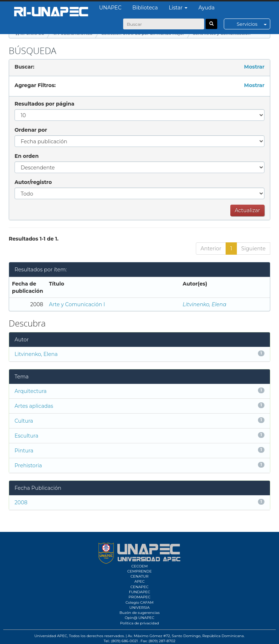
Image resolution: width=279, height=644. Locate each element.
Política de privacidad (139, 623)
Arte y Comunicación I (77, 304)
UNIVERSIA (139, 608)
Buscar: (24, 67)
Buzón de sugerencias (140, 613)
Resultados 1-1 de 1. (34, 239)
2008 (21, 503)
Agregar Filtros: (35, 85)
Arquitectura (31, 391)
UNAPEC (110, 8)
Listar (178, 8)
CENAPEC (139, 587)
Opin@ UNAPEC (139, 618)
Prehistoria (28, 465)
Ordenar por (31, 130)
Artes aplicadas (34, 406)
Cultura (24, 421)
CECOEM (139, 566)
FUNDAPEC (140, 592)
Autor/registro (33, 182)
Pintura (24, 451)
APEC (139, 581)
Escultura (26, 436)
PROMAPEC (139, 597)
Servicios (253, 24)
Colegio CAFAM (139, 602)
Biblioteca (145, 8)
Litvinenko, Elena (205, 304)
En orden (27, 156)
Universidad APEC (51, 636)
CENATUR (139, 576)
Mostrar (254, 67)
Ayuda (206, 8)
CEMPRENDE (139, 571)
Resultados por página (45, 104)
